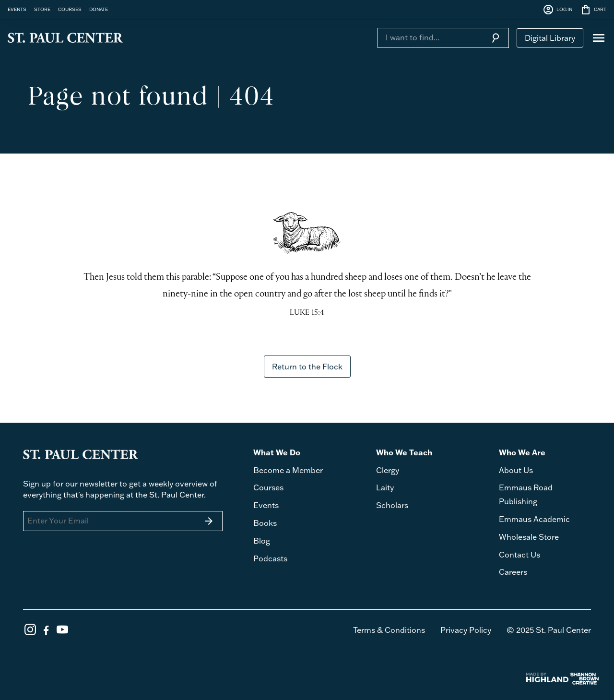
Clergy (388, 470)
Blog (262, 541)
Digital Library (550, 38)
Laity (385, 487)
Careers (513, 572)
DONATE (99, 9)
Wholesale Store (529, 537)
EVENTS (17, 9)
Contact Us (520, 555)
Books (265, 523)
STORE (42, 9)
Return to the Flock (307, 367)
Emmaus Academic (534, 519)
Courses (268, 487)
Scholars (392, 505)
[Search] (430, 37)
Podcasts (270, 558)
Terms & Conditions (389, 630)
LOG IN (557, 10)
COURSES (70, 9)
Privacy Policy (466, 630)
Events (266, 505)
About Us (516, 470)
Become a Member (288, 470)
